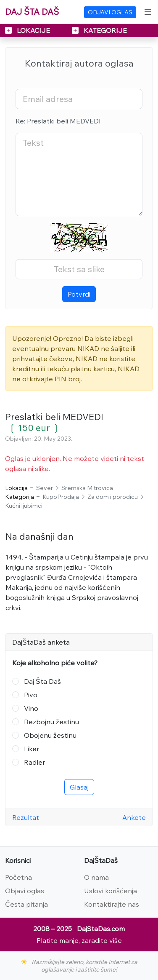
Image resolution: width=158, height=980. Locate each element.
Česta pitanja (26, 904)
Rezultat (26, 817)
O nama (96, 877)
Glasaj (79, 787)
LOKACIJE (28, 30)
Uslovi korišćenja (111, 891)
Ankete (134, 817)
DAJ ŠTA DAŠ (32, 12)
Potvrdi (79, 294)
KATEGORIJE (99, 30)
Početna (18, 877)
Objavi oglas (25, 891)
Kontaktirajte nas (112, 904)
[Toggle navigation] (148, 12)
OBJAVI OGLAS (110, 12)
